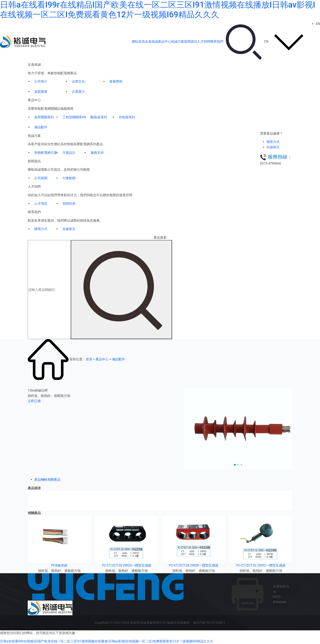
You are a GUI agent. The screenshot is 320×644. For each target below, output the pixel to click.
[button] (235, 465)
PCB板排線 (59, 565)
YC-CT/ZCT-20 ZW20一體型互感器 (127, 565)
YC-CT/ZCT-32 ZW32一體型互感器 (261, 565)
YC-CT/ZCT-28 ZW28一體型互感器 (194, 565)
